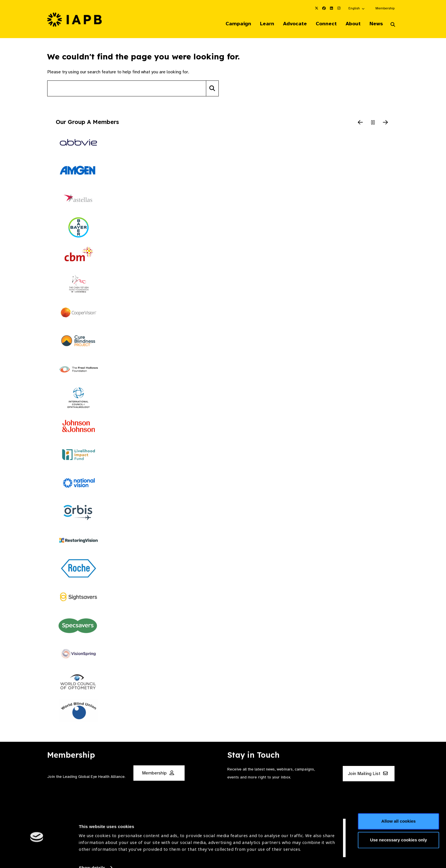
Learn (263, 24)
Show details (92, 851)
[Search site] (127, 89)
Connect (324, 24)
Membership (385, 8)
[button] (357, 8)
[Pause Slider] (373, 123)
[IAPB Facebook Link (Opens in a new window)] (324, 8)
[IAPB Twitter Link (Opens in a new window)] (317, 8)
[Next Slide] (385, 123)
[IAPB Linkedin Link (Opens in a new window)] (331, 8)
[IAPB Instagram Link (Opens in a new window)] (339, 8)
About (351, 24)
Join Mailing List (368, 774)
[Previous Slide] (360, 123)
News (375, 24)
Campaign (233, 24)
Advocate (292, 24)
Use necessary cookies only (398, 823)
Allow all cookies (399, 805)
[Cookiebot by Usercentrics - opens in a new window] (37, 857)
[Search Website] (393, 25)
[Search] (212, 89)
